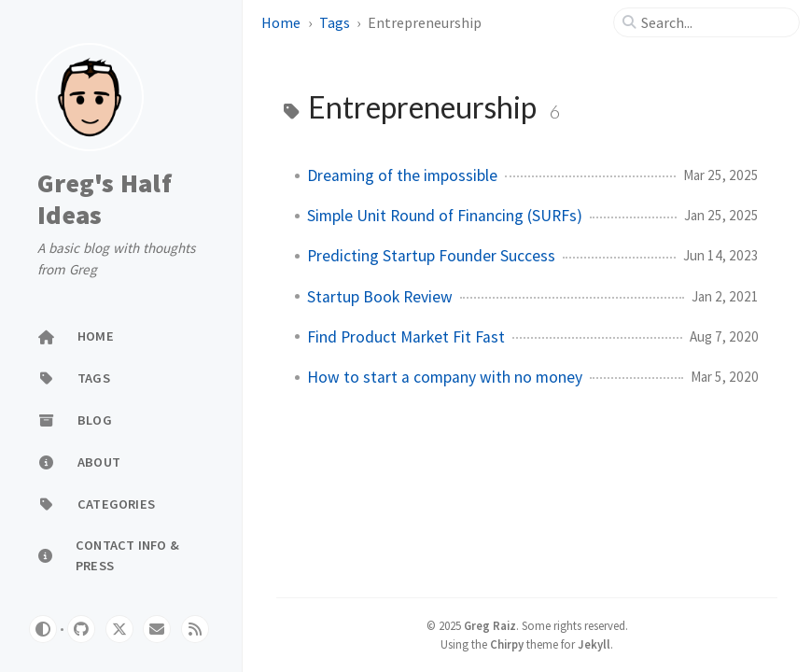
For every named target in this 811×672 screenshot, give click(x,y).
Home (281, 22)
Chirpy (507, 644)
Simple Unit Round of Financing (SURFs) (445, 216)
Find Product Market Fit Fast (406, 337)
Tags (335, 22)
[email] (157, 629)
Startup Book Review (380, 297)
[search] (714, 22)
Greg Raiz (490, 625)
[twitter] (119, 629)
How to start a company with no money (445, 377)
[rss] (195, 629)
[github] (81, 629)
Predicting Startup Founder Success (431, 256)
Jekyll (594, 644)
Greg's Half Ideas (105, 199)
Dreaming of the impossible (402, 175)
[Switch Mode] (43, 629)
